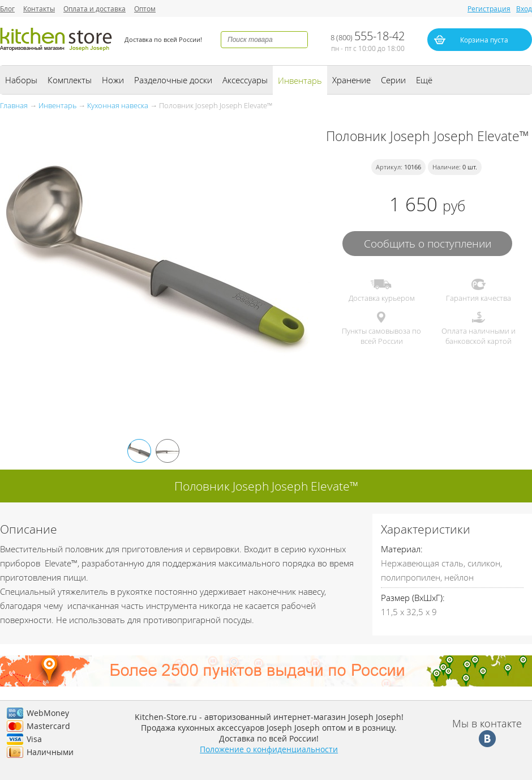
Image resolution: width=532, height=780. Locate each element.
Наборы (21, 80)
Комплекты (70, 80)
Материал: (402, 549)
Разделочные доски (173, 80)
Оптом (145, 8)
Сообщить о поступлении (428, 243)
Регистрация (489, 8)
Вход (524, 8)
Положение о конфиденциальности (269, 749)
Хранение (351, 80)
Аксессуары (245, 80)
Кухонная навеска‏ (118, 105)
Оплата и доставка (95, 8)
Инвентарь (300, 80)
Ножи (113, 80)
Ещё (424, 80)
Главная (14, 105)
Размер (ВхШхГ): (413, 598)
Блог (7, 8)
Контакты (39, 8)
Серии (393, 80)
